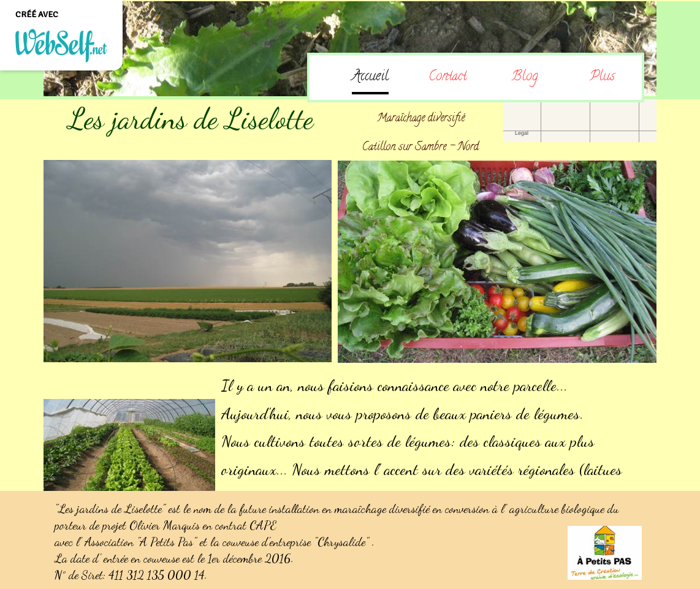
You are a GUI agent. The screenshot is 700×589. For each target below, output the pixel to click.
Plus (602, 77)
